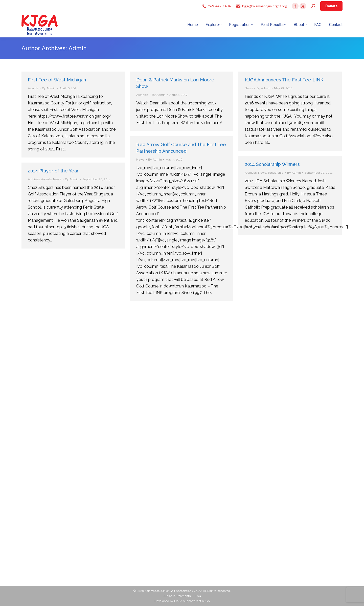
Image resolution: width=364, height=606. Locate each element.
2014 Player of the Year (53, 171)
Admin (78, 48)
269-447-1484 (219, 6)
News (249, 88)
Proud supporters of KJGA (192, 601)
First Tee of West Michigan (57, 80)
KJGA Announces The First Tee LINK (284, 80)
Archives (142, 95)
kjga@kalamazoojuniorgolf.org (265, 6)
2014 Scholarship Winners (272, 164)
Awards (33, 88)
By (49, 88)
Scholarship (276, 173)
